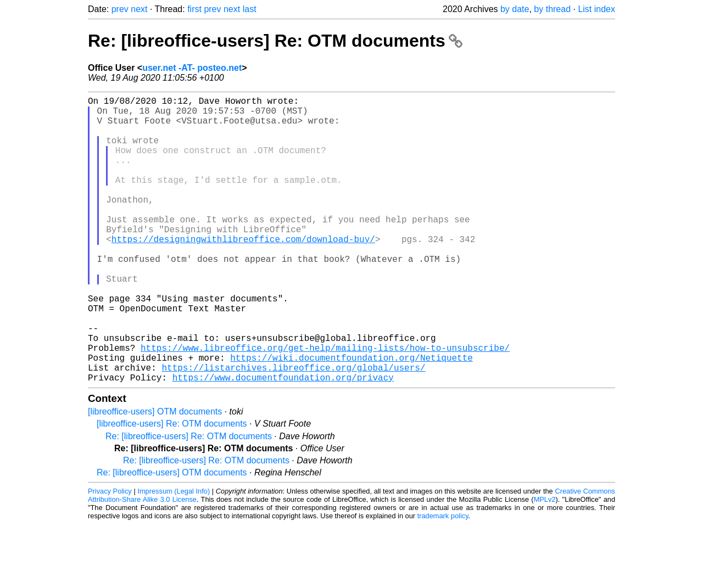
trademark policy (443, 579)
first (194, 9)
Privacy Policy (110, 555)
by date (515, 9)
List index (596, 9)
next (139, 9)
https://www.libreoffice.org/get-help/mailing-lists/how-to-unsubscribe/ (325, 405)
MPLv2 (545, 563)
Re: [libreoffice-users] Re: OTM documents (275, 41)
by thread (552, 9)
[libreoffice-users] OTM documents (155, 475)
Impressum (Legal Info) (174, 555)
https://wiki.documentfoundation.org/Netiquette (351, 417)
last (250, 9)
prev (120, 9)
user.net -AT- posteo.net (192, 68)
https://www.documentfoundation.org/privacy (283, 441)
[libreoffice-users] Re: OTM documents (172, 487)
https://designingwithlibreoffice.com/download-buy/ (243, 272)
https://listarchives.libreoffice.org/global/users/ (293, 429)
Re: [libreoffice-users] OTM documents (172, 536)
